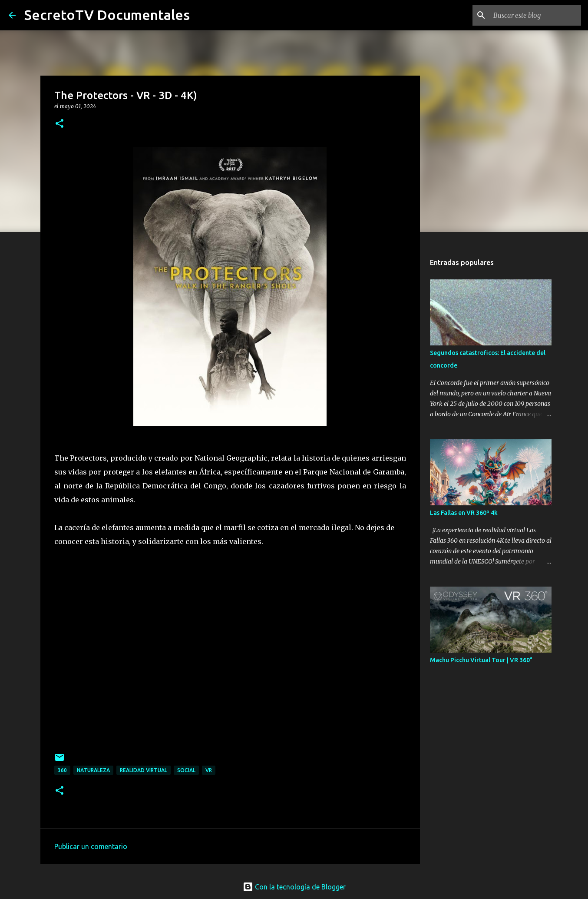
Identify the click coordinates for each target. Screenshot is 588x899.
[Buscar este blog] (535, 15)
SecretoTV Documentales (107, 15)
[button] (59, 124)
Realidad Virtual (144, 770)
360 (62, 770)
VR (209, 770)
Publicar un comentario (91, 846)
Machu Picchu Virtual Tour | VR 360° (481, 660)
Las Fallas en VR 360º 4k (464, 513)
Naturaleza (93, 770)
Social (186, 770)
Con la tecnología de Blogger (294, 887)
